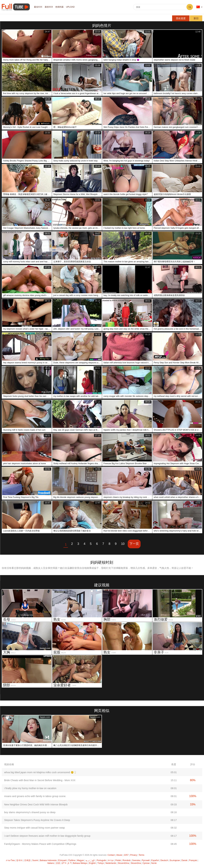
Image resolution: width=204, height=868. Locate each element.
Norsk (154, 863)
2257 (126, 855)
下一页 (134, 544)
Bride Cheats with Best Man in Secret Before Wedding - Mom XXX (40, 780)
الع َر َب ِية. (90, 860)
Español (155, 860)
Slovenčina (136, 863)
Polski (118, 860)
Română (126, 860)
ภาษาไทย (10, 860)
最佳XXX (38, 7)
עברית (111, 860)
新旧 (196, 18)
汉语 (58, 863)
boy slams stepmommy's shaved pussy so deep (30, 812)
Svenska (136, 860)
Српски (146, 863)
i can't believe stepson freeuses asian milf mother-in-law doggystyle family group (47, 836)
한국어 (19, 860)
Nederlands (111, 863)
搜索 (190, 7)
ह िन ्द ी (66, 863)
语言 (198, 7)
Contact (111, 855)
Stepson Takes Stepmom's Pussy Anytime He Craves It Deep (37, 820)
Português (101, 860)
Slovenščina (123, 863)
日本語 (27, 860)
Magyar (80, 860)
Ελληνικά (62, 860)
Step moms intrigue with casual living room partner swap (34, 828)
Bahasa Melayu (80, 863)
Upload (70, 7)
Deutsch (164, 860)
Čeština (72, 860)
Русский (146, 860)
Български (175, 860)
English (92, 863)
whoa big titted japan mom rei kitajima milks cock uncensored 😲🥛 (40, 772)
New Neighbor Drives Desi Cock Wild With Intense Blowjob (36, 805)
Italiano (51, 863)
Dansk (184, 860)
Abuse (119, 855)
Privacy (134, 855)
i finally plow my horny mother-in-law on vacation (30, 788)
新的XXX (49, 7)
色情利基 (60, 7)
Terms (142, 855)
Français (193, 860)
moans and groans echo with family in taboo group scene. (35, 796)
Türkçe (101, 863)
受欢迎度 (181, 18)
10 (123, 544)
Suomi (35, 860)
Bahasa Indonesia (48, 860)
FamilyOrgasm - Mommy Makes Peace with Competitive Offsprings (40, 844)
